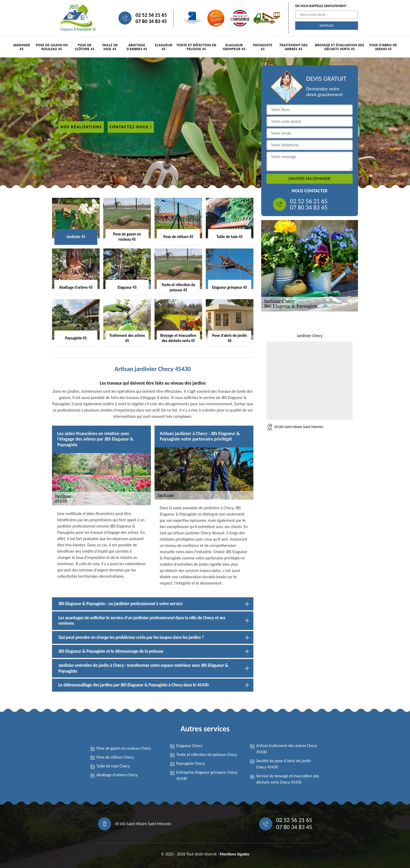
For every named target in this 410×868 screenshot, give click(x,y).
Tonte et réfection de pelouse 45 (197, 47)
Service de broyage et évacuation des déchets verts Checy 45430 (288, 779)
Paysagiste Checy (190, 763)
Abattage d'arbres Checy (117, 775)
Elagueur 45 (164, 47)
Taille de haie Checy (113, 766)
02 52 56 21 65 (151, 15)
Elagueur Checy (189, 746)
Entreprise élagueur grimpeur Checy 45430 (207, 775)
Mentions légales (234, 854)
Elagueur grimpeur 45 (234, 47)
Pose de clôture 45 (85, 47)
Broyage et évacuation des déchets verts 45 (340, 47)
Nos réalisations (81, 127)
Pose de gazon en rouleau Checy (124, 748)
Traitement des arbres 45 (293, 47)
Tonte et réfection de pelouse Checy (207, 754)
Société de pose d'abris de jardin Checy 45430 (284, 764)
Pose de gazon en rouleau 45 (52, 47)
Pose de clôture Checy (115, 757)
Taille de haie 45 (110, 47)
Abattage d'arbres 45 (137, 47)
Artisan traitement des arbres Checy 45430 (287, 749)
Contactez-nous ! (131, 127)
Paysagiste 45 (263, 47)
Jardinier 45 (22, 47)
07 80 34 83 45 (151, 21)
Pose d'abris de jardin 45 (383, 47)
